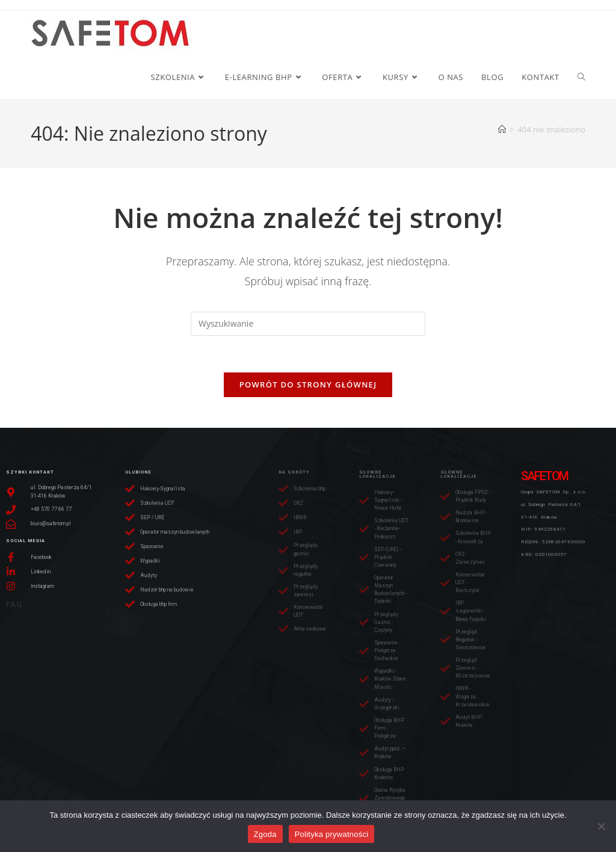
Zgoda (265, 834)
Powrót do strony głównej (308, 384)
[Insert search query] (308, 324)
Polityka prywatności (332, 834)
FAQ (14, 604)
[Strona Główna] (502, 129)
